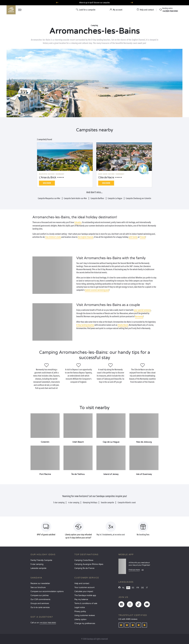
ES (133, 588)
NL (123, 588)
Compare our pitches (40, 595)
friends (143, 237)
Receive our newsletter (40, 583)
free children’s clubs (53, 237)
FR (138, 588)
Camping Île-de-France (84, 568)
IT (147, 588)
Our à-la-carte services (40, 607)
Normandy (139, 316)
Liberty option (80, 619)
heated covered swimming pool (97, 290)
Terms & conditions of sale (86, 603)
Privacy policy (80, 611)
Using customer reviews (85, 615)
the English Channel (86, 237)
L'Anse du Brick (48, 178)
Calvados (78, 222)
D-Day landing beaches (85, 325)
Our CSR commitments (40, 599)
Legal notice (80, 607)
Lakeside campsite (38, 568)
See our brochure (38, 587)
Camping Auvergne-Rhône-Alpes (89, 564)
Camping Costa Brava (84, 560)
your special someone (142, 310)
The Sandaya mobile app (85, 595)
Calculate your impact (84, 591)
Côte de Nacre (106, 178)
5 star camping (37, 564)
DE (143, 588)
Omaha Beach (123, 325)
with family (133, 237)
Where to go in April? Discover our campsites (95, 3)
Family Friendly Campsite (41, 560)
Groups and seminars (40, 603)
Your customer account (84, 587)
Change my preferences (85, 623)
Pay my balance (81, 599)
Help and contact (82, 583)
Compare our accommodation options (47, 591)
